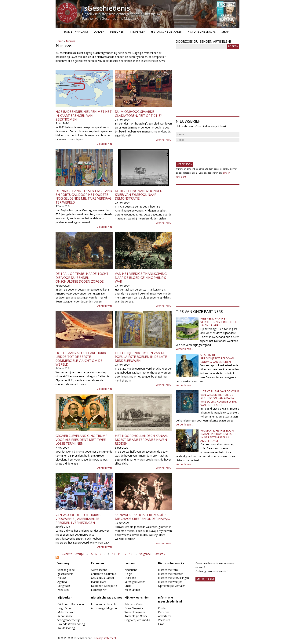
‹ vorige (79, 554)
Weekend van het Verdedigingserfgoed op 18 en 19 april (220, 322)
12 (125, 554)
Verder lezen (104, 144)
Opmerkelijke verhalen (172, 586)
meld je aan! (205, 579)
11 (119, 554)
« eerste (67, 554)
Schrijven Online (134, 604)
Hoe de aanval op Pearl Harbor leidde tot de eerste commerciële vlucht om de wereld (82, 359)
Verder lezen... (184, 349)
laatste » (160, 554)
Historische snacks (202, 32)
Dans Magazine (134, 608)
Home (68, 32)
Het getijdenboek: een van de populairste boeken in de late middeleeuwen (141, 357)
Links (161, 624)
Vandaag (81, 32)
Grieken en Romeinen (71, 604)
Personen (117, 32)
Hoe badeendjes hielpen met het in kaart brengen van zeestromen (84, 115)
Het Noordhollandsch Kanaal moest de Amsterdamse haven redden (141, 440)
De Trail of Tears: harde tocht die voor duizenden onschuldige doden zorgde (82, 277)
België (128, 574)
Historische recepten (171, 574)
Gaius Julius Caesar (103, 578)
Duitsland (130, 578)
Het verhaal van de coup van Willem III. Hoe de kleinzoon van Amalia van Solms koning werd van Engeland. (220, 398)
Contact (163, 608)
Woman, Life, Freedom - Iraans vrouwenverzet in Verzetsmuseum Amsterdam (218, 436)
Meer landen (132, 590)
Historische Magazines (107, 597)
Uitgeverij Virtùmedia (137, 620)
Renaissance (65, 616)
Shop (225, 32)
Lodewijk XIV (99, 590)
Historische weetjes (170, 582)
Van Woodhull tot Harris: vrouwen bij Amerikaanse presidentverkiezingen (78, 519)
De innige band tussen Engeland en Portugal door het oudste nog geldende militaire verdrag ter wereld (84, 197)
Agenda (62, 582)
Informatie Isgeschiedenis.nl (170, 599)
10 (114, 554)
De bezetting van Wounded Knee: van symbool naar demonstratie (139, 195)
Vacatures (164, 620)
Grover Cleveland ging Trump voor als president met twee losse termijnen (81, 440)
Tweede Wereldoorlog (71, 624)
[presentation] (205, 150)
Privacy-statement (105, 638)
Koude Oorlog (66, 628)
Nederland (131, 570)
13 (131, 554)
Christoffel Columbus (104, 574)
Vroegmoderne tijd (69, 620)
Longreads (64, 586)
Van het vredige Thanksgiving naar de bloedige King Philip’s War (141, 277)
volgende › (146, 554)
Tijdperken (138, 32)
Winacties (63, 590)
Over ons (164, 612)
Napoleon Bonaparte (104, 586)
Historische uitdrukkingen (173, 578)
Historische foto (168, 570)
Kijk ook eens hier (137, 597)
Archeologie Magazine (105, 608)
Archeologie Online (136, 616)
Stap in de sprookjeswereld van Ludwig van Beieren (217, 358)
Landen (99, 32)
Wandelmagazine (135, 612)
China (128, 586)
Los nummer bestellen (105, 604)
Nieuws (71, 41)
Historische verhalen (167, 32)
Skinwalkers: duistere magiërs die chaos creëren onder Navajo (143, 517)
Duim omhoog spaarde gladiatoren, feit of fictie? (138, 113)
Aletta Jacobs (99, 570)
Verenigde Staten (135, 582)
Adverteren (165, 616)
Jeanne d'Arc (99, 582)
